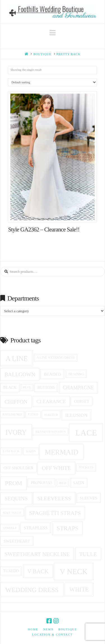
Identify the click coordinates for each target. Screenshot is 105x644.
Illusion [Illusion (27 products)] (76, 415)
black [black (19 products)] (10, 388)
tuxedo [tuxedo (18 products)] (11, 571)
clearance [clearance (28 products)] (51, 401)
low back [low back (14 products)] (11, 451)
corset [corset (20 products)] (82, 401)
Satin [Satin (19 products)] (79, 483)
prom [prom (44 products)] (14, 483)
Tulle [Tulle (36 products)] (88, 554)
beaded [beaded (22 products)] (52, 374)
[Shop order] (53, 82)
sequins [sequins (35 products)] (16, 498)
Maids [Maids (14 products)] (31, 451)
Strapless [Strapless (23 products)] (36, 528)
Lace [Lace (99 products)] (86, 433)
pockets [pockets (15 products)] (86, 467)
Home (33, 629)
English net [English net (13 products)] (12, 414)
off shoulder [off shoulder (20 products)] (18, 468)
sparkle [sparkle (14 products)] (10, 528)
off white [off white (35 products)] (56, 468)
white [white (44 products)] (79, 589)
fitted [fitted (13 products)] (33, 414)
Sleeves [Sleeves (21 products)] (88, 498)
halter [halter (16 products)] (51, 415)
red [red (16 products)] (63, 483)
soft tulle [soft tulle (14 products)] (12, 513)
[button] (53, 33)
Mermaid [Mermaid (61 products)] (61, 452)
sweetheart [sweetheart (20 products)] (17, 541)
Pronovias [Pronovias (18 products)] (42, 483)
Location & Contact (53, 635)
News (48, 629)
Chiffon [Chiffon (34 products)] (16, 402)
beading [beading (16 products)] (76, 374)
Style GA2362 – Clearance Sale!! (44, 229)
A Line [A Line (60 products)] (17, 358)
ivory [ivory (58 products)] (16, 432)
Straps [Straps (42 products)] (67, 528)
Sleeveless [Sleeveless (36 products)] (54, 498)
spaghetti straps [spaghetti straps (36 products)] (55, 513)
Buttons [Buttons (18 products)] (46, 388)
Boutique (68, 629)
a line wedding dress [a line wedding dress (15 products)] (56, 358)
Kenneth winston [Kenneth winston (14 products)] (50, 432)
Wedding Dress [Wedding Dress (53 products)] (32, 590)
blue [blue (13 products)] (27, 387)
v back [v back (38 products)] (38, 571)
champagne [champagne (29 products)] (78, 388)
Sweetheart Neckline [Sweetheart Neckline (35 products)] (37, 554)
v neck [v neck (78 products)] (74, 572)
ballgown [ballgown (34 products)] (20, 374)
